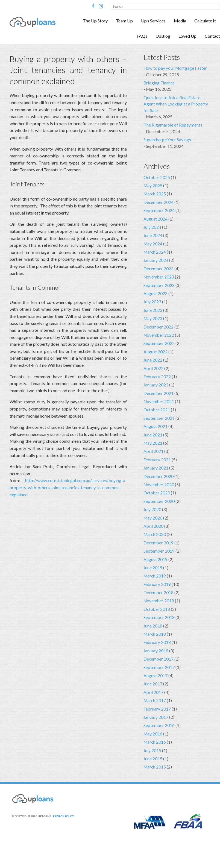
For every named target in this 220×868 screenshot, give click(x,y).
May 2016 (153, 734)
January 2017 (156, 717)
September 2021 (159, 418)
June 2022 (153, 360)
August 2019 (156, 559)
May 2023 (153, 318)
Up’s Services (153, 21)
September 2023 (159, 285)
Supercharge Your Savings (167, 140)
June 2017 (153, 684)
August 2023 (156, 294)
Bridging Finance (159, 83)
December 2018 (159, 593)
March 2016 (155, 742)
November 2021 (159, 401)
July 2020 (152, 509)
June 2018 (153, 626)
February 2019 (157, 584)
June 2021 (153, 435)
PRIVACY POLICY (63, 816)
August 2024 (156, 219)
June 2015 (153, 759)
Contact (212, 36)
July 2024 (152, 227)
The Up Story (95, 21)
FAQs (142, 36)
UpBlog (163, 36)
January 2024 (156, 260)
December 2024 (159, 202)
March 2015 (155, 767)
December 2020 (159, 476)
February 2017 (157, 709)
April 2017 (153, 692)
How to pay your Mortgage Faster (175, 68)
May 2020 (153, 518)
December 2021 (159, 393)
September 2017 (159, 667)
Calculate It (205, 21)
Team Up (124, 21)
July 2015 (152, 750)
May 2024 (153, 244)
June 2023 (153, 310)
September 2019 (159, 551)
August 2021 (156, 426)
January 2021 (156, 468)
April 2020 (153, 526)
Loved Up (187, 36)
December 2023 (159, 269)
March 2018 (155, 634)
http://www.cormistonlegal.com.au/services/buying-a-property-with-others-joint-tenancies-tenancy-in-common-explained (68, 487)
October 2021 (157, 410)
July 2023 (152, 302)
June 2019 (153, 568)
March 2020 (155, 534)
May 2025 (153, 186)
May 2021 (153, 443)
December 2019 (159, 543)
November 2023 (159, 277)
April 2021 (153, 451)
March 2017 (155, 700)
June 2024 (153, 235)
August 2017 (156, 676)
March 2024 (155, 252)
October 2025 (157, 177)
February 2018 (157, 642)
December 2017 (159, 659)
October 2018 (157, 609)
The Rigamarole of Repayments (173, 125)
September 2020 (159, 501)
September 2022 (159, 343)
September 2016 (159, 725)
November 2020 (159, 485)
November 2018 (159, 601)
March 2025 (155, 194)
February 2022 (157, 377)
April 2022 (153, 368)
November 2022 (159, 335)
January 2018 (156, 651)
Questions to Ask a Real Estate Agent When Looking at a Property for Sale (176, 104)
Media (180, 21)
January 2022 (156, 385)
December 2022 (159, 327)
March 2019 (155, 576)
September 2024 (159, 210)
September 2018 (159, 617)
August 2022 (156, 352)
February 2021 (157, 460)
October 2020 (157, 493)
